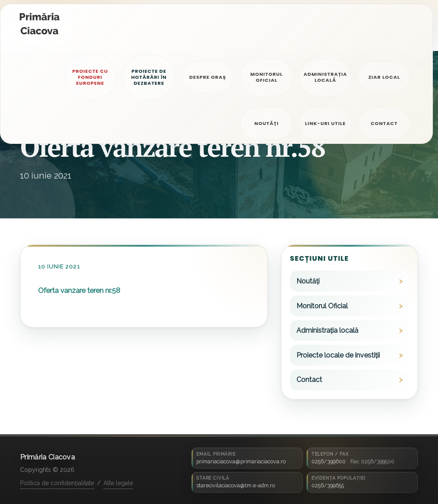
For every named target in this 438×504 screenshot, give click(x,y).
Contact (309, 380)
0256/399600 (328, 461)
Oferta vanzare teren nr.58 (79, 290)
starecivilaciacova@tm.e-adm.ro (236, 485)
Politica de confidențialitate (57, 483)
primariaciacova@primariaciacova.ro (241, 461)
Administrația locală (327, 330)
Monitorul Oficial (322, 306)
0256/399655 (328, 485)
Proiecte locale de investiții (338, 355)
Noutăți (308, 281)
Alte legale (118, 483)
